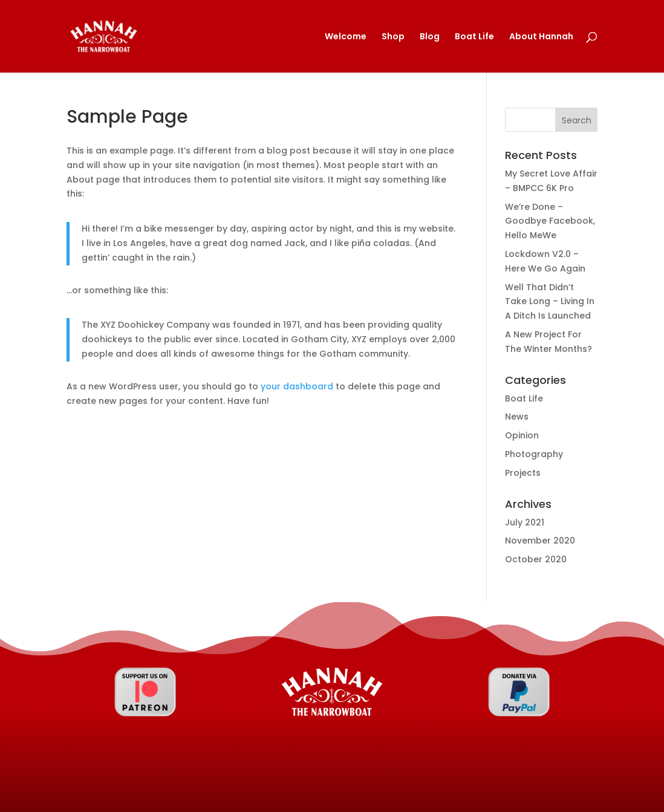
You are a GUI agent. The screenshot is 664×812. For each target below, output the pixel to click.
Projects (523, 473)
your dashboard (297, 386)
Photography (534, 454)
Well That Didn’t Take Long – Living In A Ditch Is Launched (550, 302)
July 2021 (525, 522)
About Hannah (541, 37)
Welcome (346, 37)
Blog (430, 37)
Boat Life (474, 37)
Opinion (522, 435)
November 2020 (540, 541)
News (517, 417)
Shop (393, 37)
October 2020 (536, 559)
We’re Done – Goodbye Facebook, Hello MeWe (550, 221)
